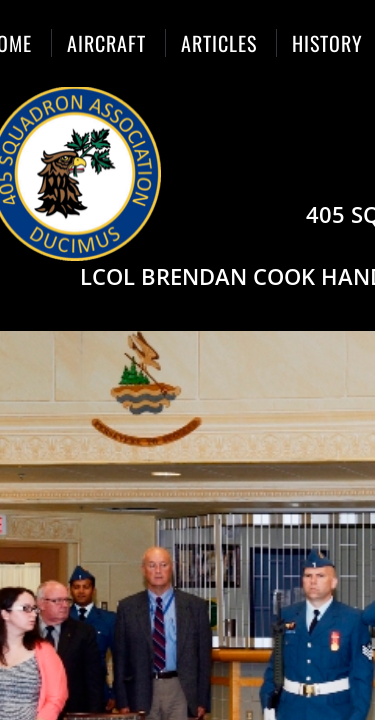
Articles (219, 43)
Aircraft (106, 43)
